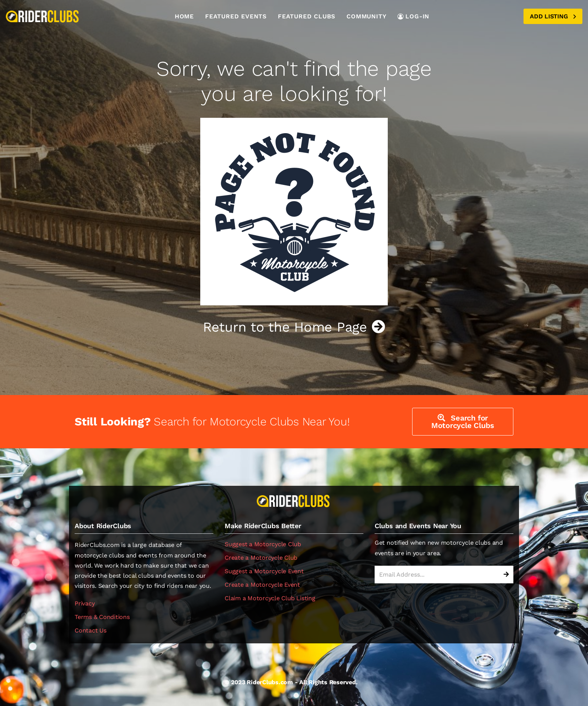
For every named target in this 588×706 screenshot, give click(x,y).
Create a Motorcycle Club (261, 558)
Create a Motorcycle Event (262, 585)
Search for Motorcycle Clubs (463, 422)
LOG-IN (413, 16)
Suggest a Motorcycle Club (263, 544)
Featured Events (236, 16)
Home (184, 16)
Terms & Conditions (102, 617)
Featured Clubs (307, 16)
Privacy (85, 603)
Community (366, 16)
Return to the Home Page (294, 327)
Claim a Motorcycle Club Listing (270, 598)
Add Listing (553, 16)
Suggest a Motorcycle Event (264, 571)
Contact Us (91, 630)
